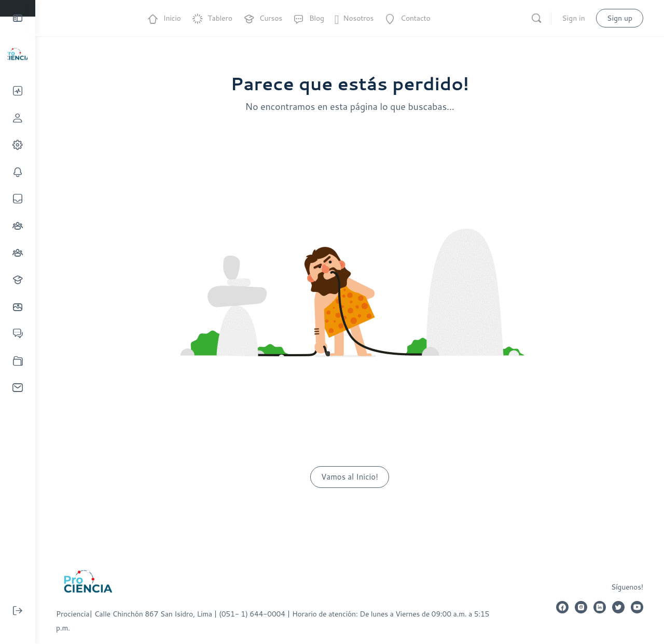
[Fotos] (18, 307)
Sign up (620, 18)
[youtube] (637, 607)
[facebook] (562, 607)
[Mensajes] (18, 199)
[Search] (536, 18)
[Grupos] (18, 253)
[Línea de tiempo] (18, 91)
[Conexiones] (18, 226)
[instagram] (581, 607)
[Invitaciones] (18, 388)
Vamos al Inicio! (350, 477)
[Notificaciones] (18, 172)
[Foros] (18, 334)
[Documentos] (18, 361)
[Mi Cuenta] (18, 145)
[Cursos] (18, 280)
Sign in (573, 18)
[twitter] (618, 607)
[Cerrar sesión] (18, 611)
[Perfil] (18, 118)
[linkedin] (600, 607)
